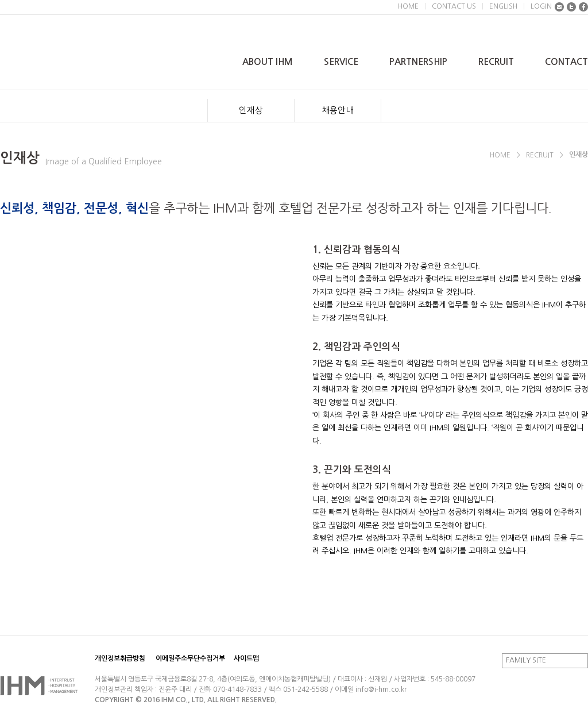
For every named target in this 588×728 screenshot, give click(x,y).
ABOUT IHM (268, 62)
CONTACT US (454, 6)
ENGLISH (503, 6)
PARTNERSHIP (418, 62)
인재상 (251, 110)
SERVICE (341, 62)
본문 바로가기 (0, 0)
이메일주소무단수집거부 (190, 658)
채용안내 (338, 110)
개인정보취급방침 (120, 658)
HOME (408, 6)
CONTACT (566, 62)
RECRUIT (496, 62)
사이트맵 (246, 658)
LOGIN (541, 6)
